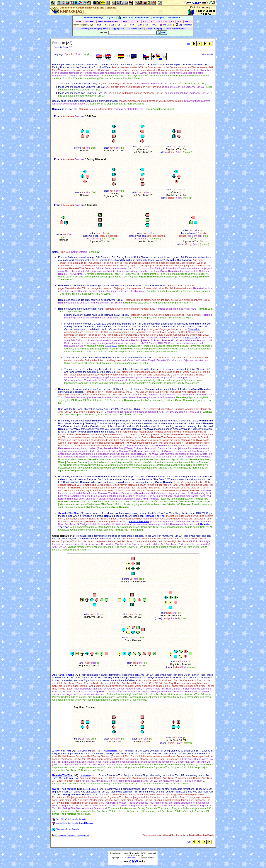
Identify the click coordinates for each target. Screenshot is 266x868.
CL (100, 324)
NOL (180, 21)
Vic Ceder (131, 858)
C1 (145, 21)
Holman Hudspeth (109, 751)
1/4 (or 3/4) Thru (62, 751)
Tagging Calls (118, 29)
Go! (162, 33)
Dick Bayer (82, 751)
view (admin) (208, 54)
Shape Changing (154, 29)
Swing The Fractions (64, 789)
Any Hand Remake (63, 675)
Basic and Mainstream (109, 21)
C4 (173, 21)
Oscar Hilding (86, 775)
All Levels (90, 21)
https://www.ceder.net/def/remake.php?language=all (133, 853)
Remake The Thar (69, 513)
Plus (125, 21)
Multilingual (159, 18)
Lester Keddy (89, 789)
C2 (151, 21)
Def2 (188, 21)
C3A (158, 21)
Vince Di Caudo (62, 47)
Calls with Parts (135, 29)
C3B (165, 21)
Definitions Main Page (93, 18)
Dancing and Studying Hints (95, 29)
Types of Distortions (175, 29)
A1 (132, 21)
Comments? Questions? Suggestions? (71, 835)
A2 (138, 21)
